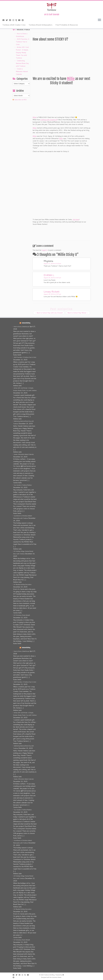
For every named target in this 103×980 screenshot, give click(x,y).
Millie (71, 79)
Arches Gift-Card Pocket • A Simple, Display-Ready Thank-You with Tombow (22, 53)
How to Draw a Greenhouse (21, 327)
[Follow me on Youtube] (20, 20)
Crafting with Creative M (49, 120)
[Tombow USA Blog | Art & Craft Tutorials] (51, 7)
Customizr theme (56, 977)
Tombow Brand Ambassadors (40, 25)
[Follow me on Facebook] (11, 20)
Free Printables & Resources (67, 25)
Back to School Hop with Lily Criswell (49, 313)
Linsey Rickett (52, 291)
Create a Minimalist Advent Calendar (22, 71)
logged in (45, 250)
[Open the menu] (99, 20)
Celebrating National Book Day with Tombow (22, 63)
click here (76, 219)
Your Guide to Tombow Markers (23, 485)
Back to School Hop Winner (78, 313)
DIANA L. (49, 275)
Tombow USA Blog (26, 323)
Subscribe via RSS (20, 100)
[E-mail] (4, 20)
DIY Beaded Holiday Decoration (23, 584)
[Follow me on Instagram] (14, 20)
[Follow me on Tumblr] (17, 20)
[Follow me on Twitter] (7, 20)
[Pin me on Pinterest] (23, 20)
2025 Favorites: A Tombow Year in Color (23, 42)
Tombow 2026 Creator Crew (14, 25)
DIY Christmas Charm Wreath (22, 615)
